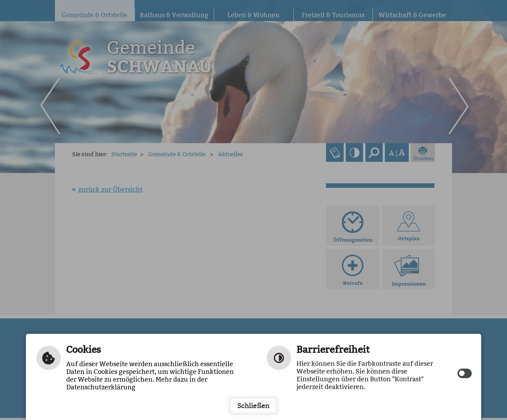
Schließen (254, 406)
